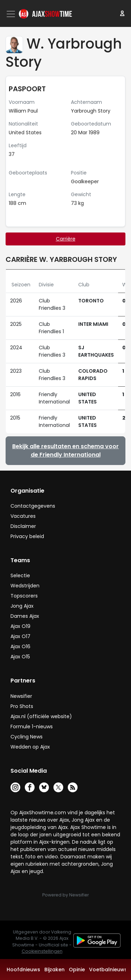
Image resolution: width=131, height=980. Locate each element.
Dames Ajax (25, 616)
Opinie (77, 970)
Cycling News (27, 737)
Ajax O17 (20, 636)
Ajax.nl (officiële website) (41, 716)
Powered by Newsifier (65, 895)
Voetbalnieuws (108, 970)
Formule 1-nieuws (32, 727)
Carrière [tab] (66, 239)
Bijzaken (54, 970)
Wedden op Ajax (30, 747)
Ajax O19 (20, 626)
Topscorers (24, 596)
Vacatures (23, 516)
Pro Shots (22, 706)
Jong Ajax (22, 606)
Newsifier (21, 696)
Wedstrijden (25, 586)
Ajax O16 (20, 646)
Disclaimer (23, 526)
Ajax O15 (20, 657)
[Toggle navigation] (12, 14)
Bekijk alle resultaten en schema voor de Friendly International (65, 450)
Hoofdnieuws (23, 970)
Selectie (20, 575)
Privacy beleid (27, 536)
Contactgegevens (33, 506)
